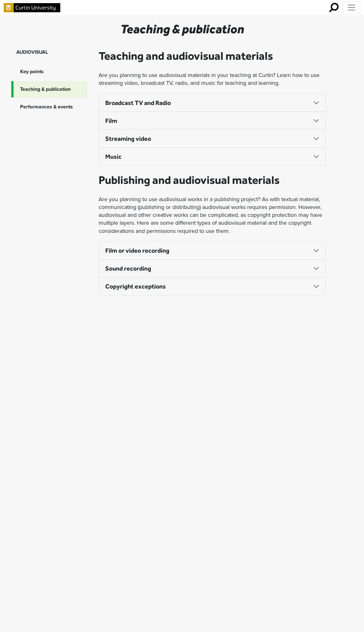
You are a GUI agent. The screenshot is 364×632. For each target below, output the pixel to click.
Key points (32, 72)
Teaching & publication (45, 89)
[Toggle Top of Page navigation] (351, 8)
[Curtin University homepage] (32, 8)
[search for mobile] (334, 8)
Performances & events (46, 107)
